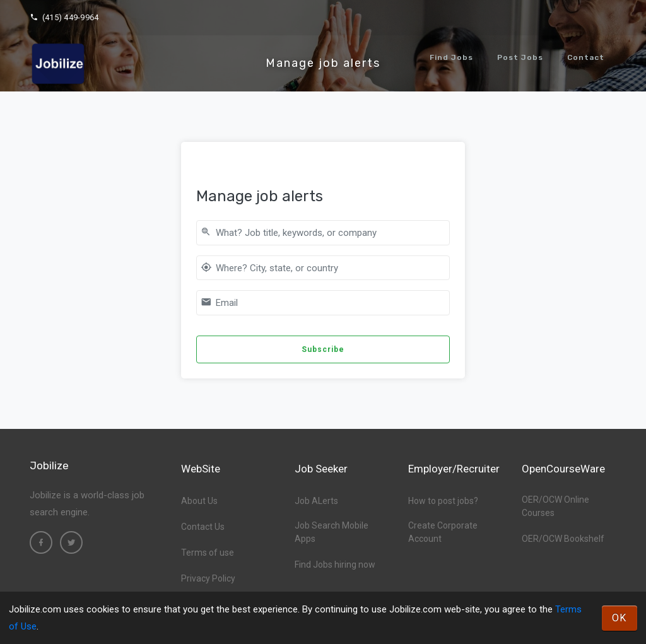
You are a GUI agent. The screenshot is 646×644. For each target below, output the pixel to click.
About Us (199, 501)
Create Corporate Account (443, 532)
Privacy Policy (208, 578)
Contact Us (203, 527)
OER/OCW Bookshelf (563, 539)
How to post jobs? (443, 501)
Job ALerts (316, 501)
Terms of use (208, 553)
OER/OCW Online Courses (555, 506)
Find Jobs (451, 57)
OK (620, 618)
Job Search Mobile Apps (332, 532)
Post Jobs (520, 57)
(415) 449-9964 (64, 17)
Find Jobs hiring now (335, 565)
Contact (586, 57)
